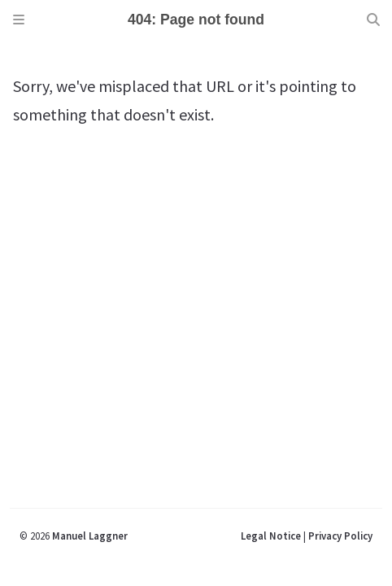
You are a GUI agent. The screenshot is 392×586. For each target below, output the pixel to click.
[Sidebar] (19, 20)
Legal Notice (271, 536)
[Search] (373, 20)
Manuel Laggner (90, 536)
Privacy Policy (340, 536)
